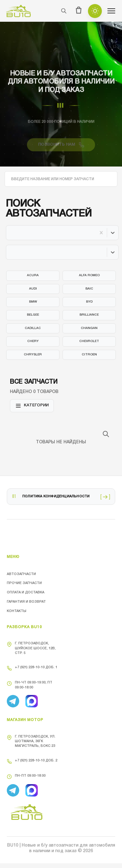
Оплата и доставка (26, 592)
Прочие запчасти (24, 583)
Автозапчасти (21, 574)
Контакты (17, 611)
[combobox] (11, 233)
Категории (32, 406)
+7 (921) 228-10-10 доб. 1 (32, 668)
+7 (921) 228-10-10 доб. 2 (32, 761)
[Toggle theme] (95, 11)
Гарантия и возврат (26, 602)
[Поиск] (64, 11)
